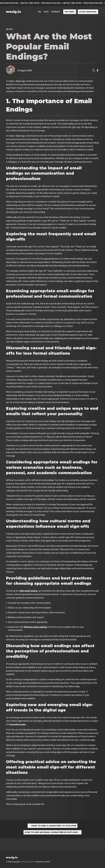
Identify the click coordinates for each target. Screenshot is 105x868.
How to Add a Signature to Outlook (52, 826)
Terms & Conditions (28, 862)
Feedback (56, 10)
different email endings (35, 627)
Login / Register (88, 10)
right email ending (28, 591)
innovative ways (18, 724)
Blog (46, 10)
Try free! (69, 10)
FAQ (39, 10)
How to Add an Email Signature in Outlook (52, 832)
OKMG (48, 862)
